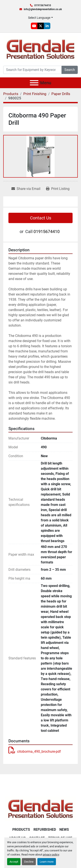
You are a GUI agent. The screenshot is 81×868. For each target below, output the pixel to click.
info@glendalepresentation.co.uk (43, 9)
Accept (14, 862)
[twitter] (41, 26)
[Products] (11, 94)
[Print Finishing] (35, 94)
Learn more (47, 862)
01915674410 (43, 5)
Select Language (39, 18)
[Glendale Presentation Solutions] (40, 808)
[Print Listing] (58, 189)
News (64, 830)
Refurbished (45, 830)
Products (21, 830)
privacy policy (51, 855)
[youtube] (34, 26)
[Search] (32, 70)
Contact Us (41, 218)
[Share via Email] (26, 189)
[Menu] (34, 83)
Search (70, 70)
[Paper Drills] (61, 94)
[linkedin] (47, 26)
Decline (29, 862)
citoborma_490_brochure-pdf (35, 751)
